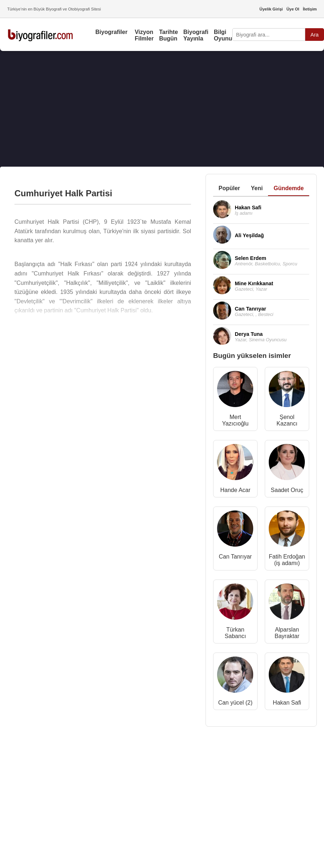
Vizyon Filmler (144, 35)
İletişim (310, 9)
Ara (315, 35)
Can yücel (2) (235, 703)
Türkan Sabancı (235, 633)
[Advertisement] (155, 109)
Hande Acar (236, 490)
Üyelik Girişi (271, 9)
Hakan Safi (287, 703)
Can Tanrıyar (235, 557)
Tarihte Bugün (168, 35)
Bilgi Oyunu (223, 35)
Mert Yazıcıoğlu (236, 420)
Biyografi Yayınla (196, 35)
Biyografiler (111, 32)
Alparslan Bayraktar (287, 633)
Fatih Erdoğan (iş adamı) (287, 560)
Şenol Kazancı (287, 420)
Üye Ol (293, 9)
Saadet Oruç (287, 490)
